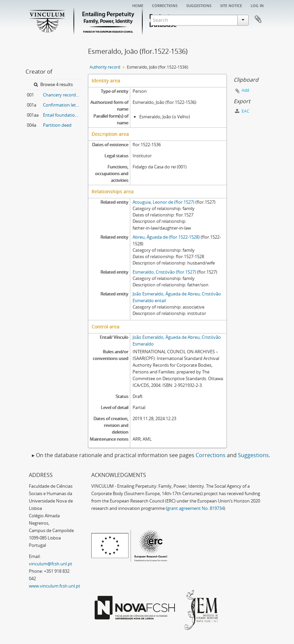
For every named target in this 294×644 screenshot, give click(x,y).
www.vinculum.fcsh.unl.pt (55, 586)
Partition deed (57, 125)
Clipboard (258, 19)
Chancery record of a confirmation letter (62, 95)
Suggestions (199, 5)
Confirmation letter (62, 105)
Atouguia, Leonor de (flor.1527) (163, 202)
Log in (257, 5)
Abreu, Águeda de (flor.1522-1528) (166, 237)
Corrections (165, 5)
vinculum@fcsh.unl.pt (51, 564)
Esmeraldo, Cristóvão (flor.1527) (164, 272)
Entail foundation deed (62, 115)
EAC (242, 111)
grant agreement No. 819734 (195, 508)
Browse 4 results (53, 84)
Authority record (105, 67)
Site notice (231, 5)
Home (138, 5)
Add (245, 90)
